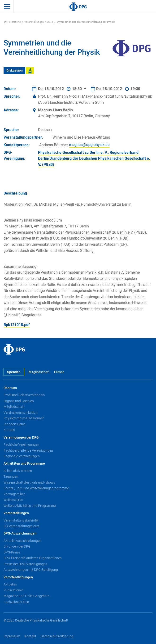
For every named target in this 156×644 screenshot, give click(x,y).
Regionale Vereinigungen (22, 456)
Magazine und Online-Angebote (26, 596)
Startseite (12, 22)
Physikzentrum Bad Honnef (24, 418)
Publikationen (14, 590)
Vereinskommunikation (20, 413)
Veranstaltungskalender (21, 520)
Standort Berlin (15, 424)
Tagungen (11, 476)
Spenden (14, 372)
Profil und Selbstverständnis (24, 395)
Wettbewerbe (13, 500)
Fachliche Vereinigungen (21, 444)
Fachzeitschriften (16, 602)
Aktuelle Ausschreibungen (22, 541)
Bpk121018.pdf (17, 325)
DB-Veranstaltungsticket (22, 526)
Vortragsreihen (15, 494)
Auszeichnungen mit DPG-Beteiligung (31, 570)
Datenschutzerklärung (57, 636)
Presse (59, 372)
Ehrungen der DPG (17, 546)
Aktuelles (10, 584)
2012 (50, 22)
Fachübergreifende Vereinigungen (28, 450)
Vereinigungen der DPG (21, 438)
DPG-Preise (12, 552)
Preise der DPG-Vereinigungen (25, 564)
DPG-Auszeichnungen (20, 533)
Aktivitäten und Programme (24, 464)
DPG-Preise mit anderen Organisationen (33, 558)
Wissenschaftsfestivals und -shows (29, 482)
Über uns (10, 388)
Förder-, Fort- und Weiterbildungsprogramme (36, 488)
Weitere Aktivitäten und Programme (30, 506)
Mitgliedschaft (39, 372)
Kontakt (9, 430)
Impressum (12, 636)
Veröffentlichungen (18, 577)
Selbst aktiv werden (18, 471)
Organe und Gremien (19, 401)
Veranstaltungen (34, 22)
